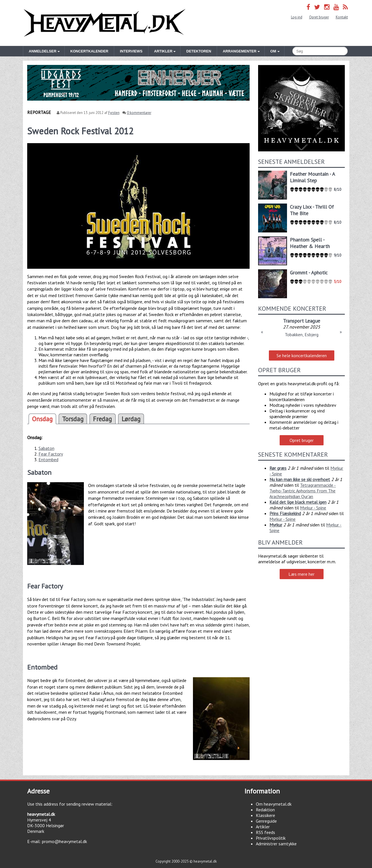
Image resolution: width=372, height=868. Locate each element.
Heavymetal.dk (105, 23)
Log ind (297, 17)
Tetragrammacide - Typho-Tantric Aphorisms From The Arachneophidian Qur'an (303, 491)
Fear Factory (51, 454)
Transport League (302, 321)
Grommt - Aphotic (309, 273)
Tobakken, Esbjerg (302, 335)
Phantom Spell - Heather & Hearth (310, 243)
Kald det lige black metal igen (298, 502)
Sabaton (46, 448)
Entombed (48, 460)
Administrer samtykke (276, 844)
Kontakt (342, 17)
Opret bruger (319, 17)
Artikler (263, 827)
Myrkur (276, 525)
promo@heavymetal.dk (64, 841)
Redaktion (265, 810)
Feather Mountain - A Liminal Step (312, 177)
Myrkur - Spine (313, 508)
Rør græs (278, 468)
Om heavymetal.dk (274, 804)
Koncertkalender (89, 51)
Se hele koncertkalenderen (302, 355)
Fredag (102, 419)
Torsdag (73, 419)
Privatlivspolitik (271, 838)
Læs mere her (301, 574)
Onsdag (42, 419)
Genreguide (266, 821)
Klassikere (265, 815)
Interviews (131, 51)
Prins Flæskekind (285, 513)
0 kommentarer (139, 113)
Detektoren (199, 51)
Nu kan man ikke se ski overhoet (300, 479)
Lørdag (131, 419)
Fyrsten (114, 113)
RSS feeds (265, 832)
